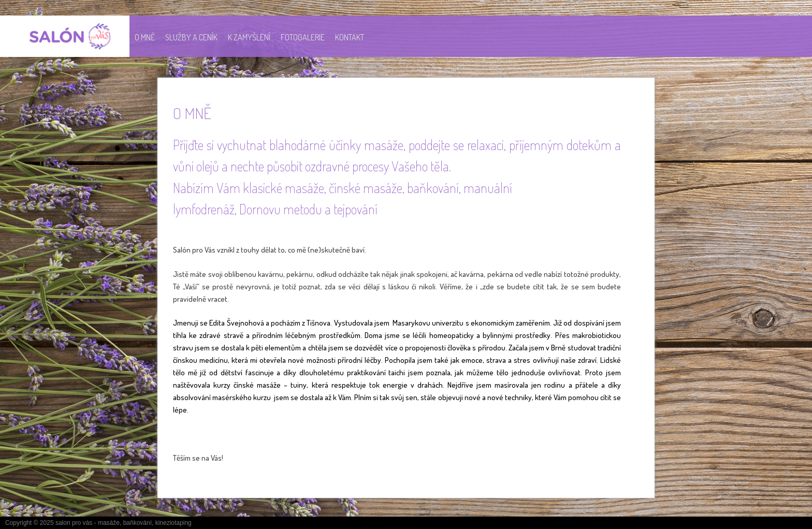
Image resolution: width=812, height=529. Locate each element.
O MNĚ (145, 37)
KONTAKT (350, 37)
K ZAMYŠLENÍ (249, 37)
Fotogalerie (303, 37)
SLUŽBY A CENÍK (191, 37)
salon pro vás (74, 523)
